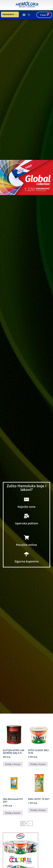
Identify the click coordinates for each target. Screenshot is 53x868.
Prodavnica (9, 13)
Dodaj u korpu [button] (13, 764)
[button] (24, 15)
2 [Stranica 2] (26, 823)
